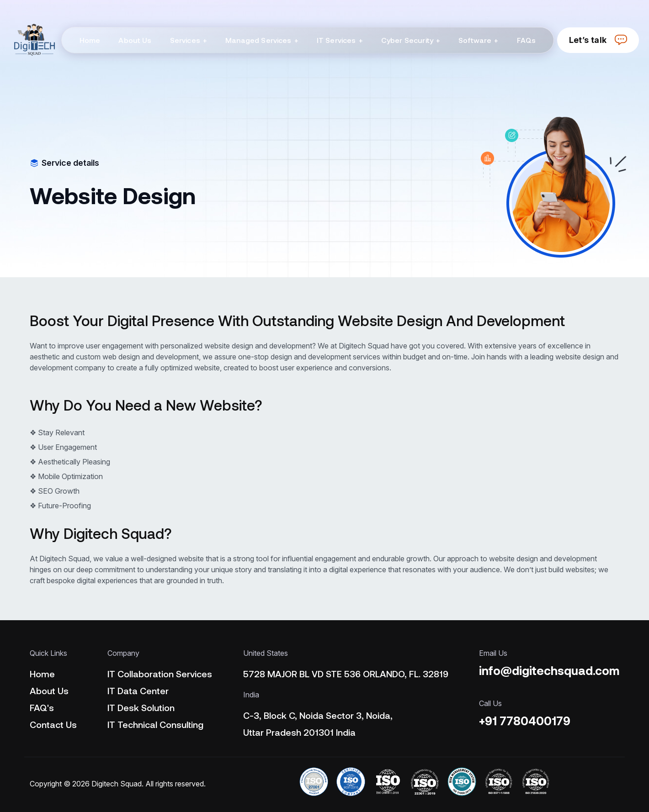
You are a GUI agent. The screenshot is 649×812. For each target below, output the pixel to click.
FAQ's (42, 707)
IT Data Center (138, 691)
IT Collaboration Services (160, 674)
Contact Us (53, 724)
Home (42, 674)
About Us (49, 691)
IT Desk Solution (141, 707)
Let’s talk (598, 40)
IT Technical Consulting (155, 724)
